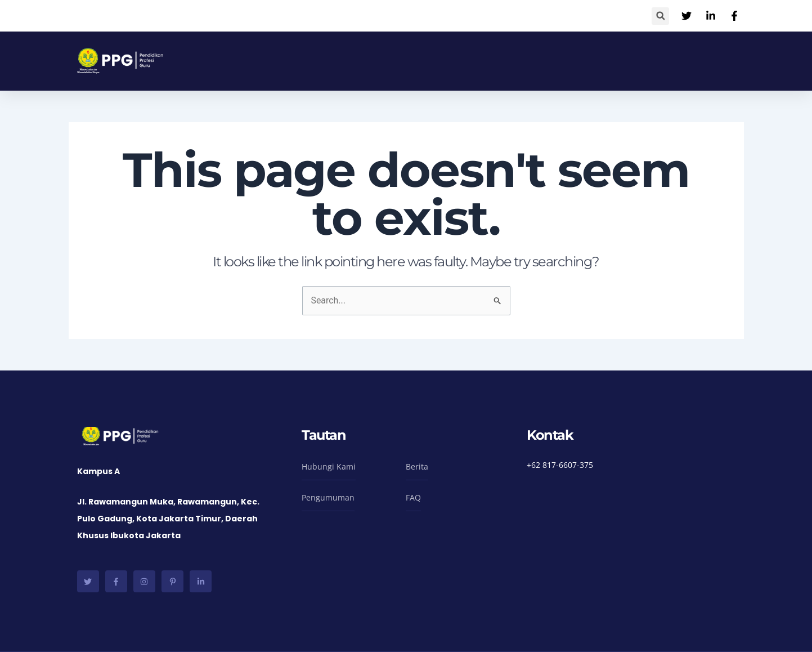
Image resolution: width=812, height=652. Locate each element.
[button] (660, 16)
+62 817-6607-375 (560, 465)
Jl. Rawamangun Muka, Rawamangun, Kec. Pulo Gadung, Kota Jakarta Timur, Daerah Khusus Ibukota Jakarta (168, 519)
